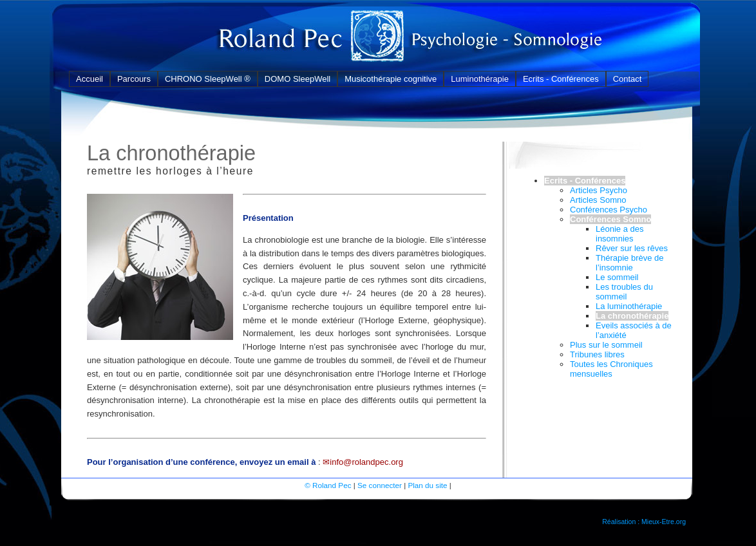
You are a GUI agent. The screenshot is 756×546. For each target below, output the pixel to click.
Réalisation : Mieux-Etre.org (644, 522)
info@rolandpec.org (366, 462)
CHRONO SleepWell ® (208, 79)
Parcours (134, 79)
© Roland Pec (328, 485)
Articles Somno (598, 200)
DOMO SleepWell (298, 79)
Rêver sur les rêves (632, 248)
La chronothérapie (632, 316)
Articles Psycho (599, 190)
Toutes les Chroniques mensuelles (611, 369)
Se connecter (380, 485)
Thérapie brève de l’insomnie (630, 263)
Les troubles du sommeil (624, 292)
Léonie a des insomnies (619, 234)
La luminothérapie (629, 306)
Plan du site (427, 485)
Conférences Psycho (609, 210)
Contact (628, 79)
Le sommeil (617, 277)
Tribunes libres (597, 354)
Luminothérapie (480, 79)
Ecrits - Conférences (561, 79)
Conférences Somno (610, 219)
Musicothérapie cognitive (391, 79)
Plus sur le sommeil (606, 345)
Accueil (90, 79)
